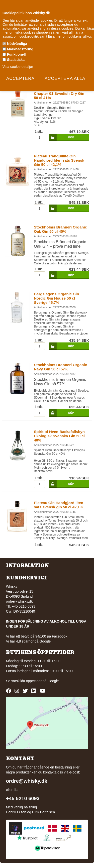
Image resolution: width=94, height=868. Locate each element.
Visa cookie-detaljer (18, 67)
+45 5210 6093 (23, 798)
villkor (87, 36)
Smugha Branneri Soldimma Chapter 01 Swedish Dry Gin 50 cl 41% (59, 93)
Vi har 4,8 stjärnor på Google (28, 641)
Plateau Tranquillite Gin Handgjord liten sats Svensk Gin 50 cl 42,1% (59, 160)
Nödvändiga (17, 44)
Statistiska (16, 60)
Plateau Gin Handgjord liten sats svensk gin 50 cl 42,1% (59, 505)
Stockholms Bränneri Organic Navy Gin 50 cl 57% (60, 367)
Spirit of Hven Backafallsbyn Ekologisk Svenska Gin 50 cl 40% (59, 436)
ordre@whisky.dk (19, 601)
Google (53, 681)
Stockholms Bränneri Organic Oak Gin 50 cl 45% (60, 229)
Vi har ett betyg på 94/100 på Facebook (37, 636)
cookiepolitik (29, 36)
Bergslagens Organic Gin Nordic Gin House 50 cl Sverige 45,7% (56, 298)
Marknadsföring (20, 49)
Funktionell (16, 54)
